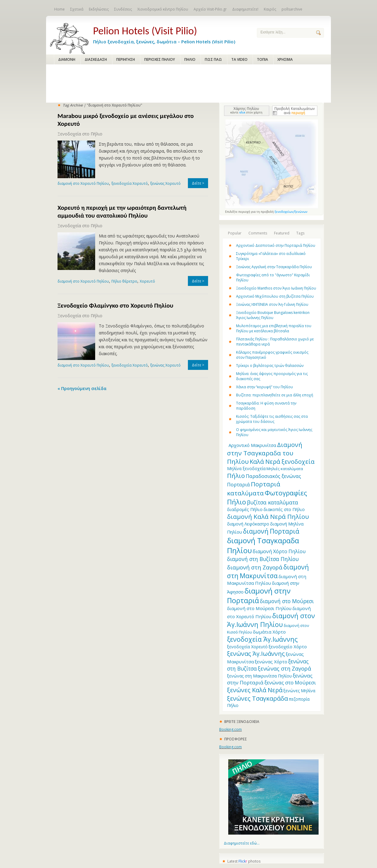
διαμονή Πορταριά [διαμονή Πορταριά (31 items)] (271, 531)
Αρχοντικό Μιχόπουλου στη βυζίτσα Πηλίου (275, 296)
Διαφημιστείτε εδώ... (242, 843)
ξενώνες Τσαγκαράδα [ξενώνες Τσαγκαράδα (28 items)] (257, 698)
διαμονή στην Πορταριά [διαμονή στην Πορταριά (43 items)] (259, 596)
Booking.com (231, 729)
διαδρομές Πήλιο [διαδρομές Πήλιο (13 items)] (245, 509)
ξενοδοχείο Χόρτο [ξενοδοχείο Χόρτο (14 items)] (288, 646)
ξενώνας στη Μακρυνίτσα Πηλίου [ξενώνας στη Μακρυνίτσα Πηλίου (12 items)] (259, 676)
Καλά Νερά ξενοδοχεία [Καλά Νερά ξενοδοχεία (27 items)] (282, 462)
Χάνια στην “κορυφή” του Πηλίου (265, 387)
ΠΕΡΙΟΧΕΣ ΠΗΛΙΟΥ (160, 59)
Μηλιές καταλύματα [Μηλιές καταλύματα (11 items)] (285, 469)
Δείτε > (198, 183)
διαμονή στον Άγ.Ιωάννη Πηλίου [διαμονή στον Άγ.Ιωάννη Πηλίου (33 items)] (271, 620)
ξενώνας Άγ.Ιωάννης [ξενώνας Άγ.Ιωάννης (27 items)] (256, 654)
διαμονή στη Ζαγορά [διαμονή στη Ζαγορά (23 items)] (255, 567)
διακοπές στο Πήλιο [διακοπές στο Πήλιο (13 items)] (284, 509)
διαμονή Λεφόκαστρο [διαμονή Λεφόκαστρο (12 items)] (248, 524)
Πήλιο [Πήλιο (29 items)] (236, 476)
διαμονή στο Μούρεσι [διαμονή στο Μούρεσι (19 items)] (287, 601)
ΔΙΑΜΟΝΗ (67, 59)
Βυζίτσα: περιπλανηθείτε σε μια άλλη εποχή (275, 395)
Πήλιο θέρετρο (124, 281)
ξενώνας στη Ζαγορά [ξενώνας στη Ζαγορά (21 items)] (284, 668)
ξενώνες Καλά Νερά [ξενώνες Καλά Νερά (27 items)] (255, 690)
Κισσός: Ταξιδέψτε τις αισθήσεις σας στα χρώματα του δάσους (272, 419)
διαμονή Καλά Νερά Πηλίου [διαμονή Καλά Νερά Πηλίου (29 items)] (268, 516)
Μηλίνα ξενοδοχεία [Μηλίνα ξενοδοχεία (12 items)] (246, 468)
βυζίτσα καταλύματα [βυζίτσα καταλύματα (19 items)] (273, 502)
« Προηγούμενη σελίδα (82, 388)
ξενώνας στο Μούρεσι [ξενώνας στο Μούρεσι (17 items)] (290, 682)
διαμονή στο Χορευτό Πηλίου (83, 183)
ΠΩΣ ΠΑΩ (213, 59)
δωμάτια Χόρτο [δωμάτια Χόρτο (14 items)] (269, 632)
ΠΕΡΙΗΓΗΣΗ (126, 59)
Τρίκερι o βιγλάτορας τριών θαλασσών (270, 366)
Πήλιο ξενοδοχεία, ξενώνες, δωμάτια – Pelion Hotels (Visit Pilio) (170, 34)
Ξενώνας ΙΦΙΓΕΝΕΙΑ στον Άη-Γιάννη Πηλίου (272, 304)
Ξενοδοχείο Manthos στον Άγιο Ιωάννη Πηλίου (276, 288)
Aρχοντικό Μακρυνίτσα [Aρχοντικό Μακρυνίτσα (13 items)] (252, 445)
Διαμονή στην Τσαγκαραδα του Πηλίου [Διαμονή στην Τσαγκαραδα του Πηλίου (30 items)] (265, 453)
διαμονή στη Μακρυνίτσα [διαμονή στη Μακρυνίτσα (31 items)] (268, 571)
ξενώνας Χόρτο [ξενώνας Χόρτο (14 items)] (271, 662)
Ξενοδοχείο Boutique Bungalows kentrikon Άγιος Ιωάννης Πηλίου (273, 315)
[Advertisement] (188, 84)
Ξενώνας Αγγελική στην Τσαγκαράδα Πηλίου (274, 267)
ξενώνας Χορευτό (165, 183)
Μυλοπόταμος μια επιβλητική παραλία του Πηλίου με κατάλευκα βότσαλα (274, 328)
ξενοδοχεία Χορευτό (130, 183)
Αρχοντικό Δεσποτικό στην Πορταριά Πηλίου (276, 245)
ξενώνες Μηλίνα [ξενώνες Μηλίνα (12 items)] (299, 691)
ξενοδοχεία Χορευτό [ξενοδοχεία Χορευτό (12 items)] (247, 647)
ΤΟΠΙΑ (262, 59)
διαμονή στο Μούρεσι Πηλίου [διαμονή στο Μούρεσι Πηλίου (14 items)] (259, 608)
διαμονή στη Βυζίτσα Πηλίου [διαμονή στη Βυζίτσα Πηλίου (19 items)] (263, 559)
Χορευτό (147, 281)
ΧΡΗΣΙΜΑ (285, 59)
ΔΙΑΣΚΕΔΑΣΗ (96, 59)
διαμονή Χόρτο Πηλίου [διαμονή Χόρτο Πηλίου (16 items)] (279, 551)
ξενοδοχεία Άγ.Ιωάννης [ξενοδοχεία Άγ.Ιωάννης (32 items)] (262, 639)
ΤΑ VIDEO (239, 59)
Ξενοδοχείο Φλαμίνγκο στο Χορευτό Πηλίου (115, 305)
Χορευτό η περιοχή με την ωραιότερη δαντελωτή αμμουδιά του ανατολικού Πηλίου (122, 212)
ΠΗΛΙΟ (190, 59)
